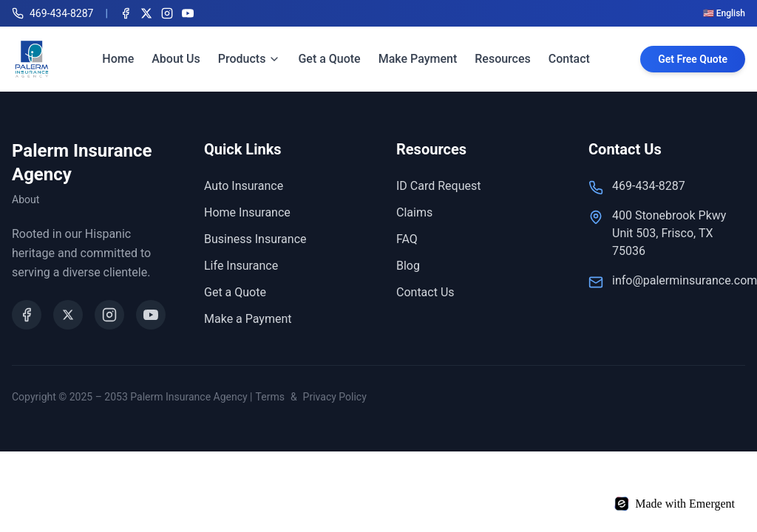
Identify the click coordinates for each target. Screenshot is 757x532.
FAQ (407, 239)
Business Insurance (255, 239)
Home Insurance (247, 212)
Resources (503, 59)
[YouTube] (188, 13)
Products (249, 59)
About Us (176, 59)
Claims (414, 212)
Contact (569, 59)
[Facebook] (126, 13)
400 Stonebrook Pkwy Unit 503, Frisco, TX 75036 (669, 233)
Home (118, 59)
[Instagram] (167, 13)
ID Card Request (438, 186)
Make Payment (418, 59)
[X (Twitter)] (146, 13)
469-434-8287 (649, 186)
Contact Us (425, 292)
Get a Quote (329, 59)
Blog (408, 266)
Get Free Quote (693, 59)
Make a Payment (248, 319)
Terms (270, 397)
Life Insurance (241, 266)
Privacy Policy (335, 397)
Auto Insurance (244, 186)
